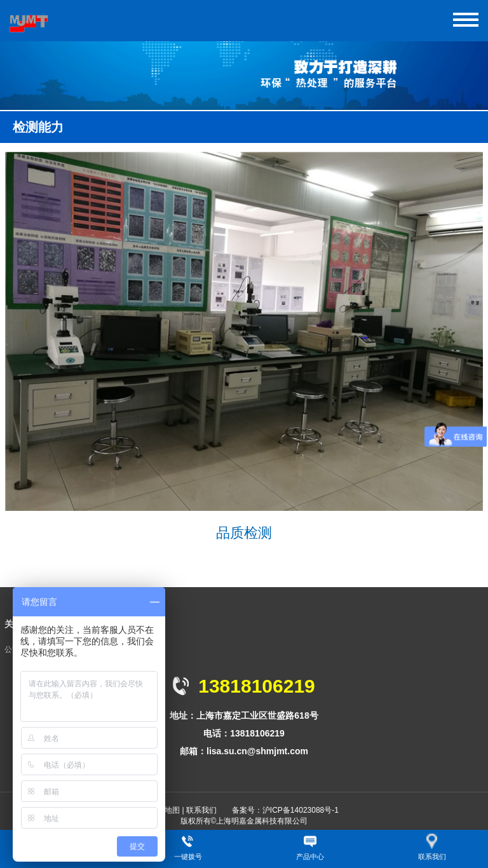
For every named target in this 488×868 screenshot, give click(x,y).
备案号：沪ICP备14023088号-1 (285, 810)
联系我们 (201, 810)
